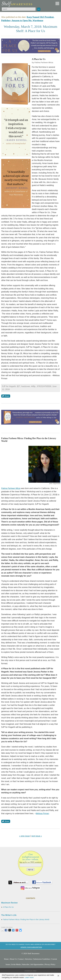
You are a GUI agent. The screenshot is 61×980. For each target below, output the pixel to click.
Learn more (29, 977)
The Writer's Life (9, 915)
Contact (21, 959)
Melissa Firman (42, 813)
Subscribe (26, 964)
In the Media (16, 964)
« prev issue (24, 836)
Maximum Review (9, 903)
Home (6, 959)
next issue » (37, 836)
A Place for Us (8, 907)
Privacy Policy (50, 964)
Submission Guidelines (42, 959)
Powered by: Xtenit (30, 971)
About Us (13, 959)
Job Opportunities (37, 964)
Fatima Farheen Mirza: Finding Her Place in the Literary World (26, 920)
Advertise (28, 959)
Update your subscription (31, 947)
